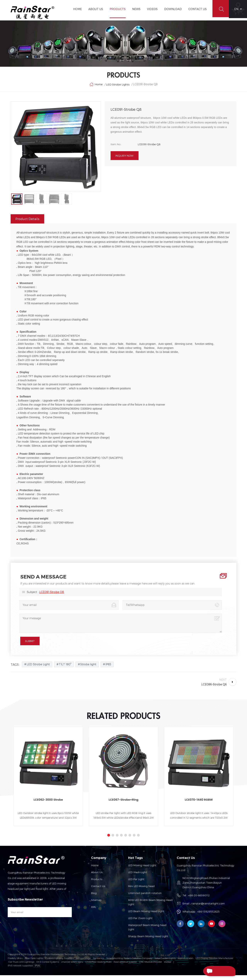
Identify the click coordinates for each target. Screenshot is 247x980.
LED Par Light (136, 884)
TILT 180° (65, 669)
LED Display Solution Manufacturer (214, 963)
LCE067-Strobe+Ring (124, 805)
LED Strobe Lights (118, 87)
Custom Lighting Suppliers (60, 963)
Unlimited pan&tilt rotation (145, 898)
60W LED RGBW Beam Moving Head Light (150, 907)
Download (171, 9)
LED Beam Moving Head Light (146, 916)
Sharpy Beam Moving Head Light (148, 941)
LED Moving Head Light (142, 870)
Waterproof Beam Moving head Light (147, 932)
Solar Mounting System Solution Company (129, 963)
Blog (94, 898)
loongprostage (83, 963)
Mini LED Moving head (141, 891)
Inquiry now (124, 159)
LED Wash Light (137, 877)
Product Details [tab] (27, 224)
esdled (168, 966)
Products (116, 9)
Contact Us (196, 9)
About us (97, 877)
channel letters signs (72, 966)
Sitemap (96, 905)
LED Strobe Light (38, 669)
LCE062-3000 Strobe (48, 805)
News (135, 9)
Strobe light (88, 669)
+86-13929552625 (208, 917)
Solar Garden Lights (165, 963)
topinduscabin (186, 963)
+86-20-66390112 (199, 900)
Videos (151, 9)
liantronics (99, 963)
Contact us (98, 891)
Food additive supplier (125, 966)
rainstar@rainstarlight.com (208, 908)
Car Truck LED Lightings (21, 966)
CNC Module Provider (151, 966)
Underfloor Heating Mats (98, 966)
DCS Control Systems (48, 966)
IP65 (108, 669)
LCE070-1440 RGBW (199, 805)
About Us (94, 9)
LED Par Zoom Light (140, 923)
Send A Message (213, 971)
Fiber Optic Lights (34, 963)
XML (94, 912)
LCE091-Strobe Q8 (52, 597)
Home (76, 9)
